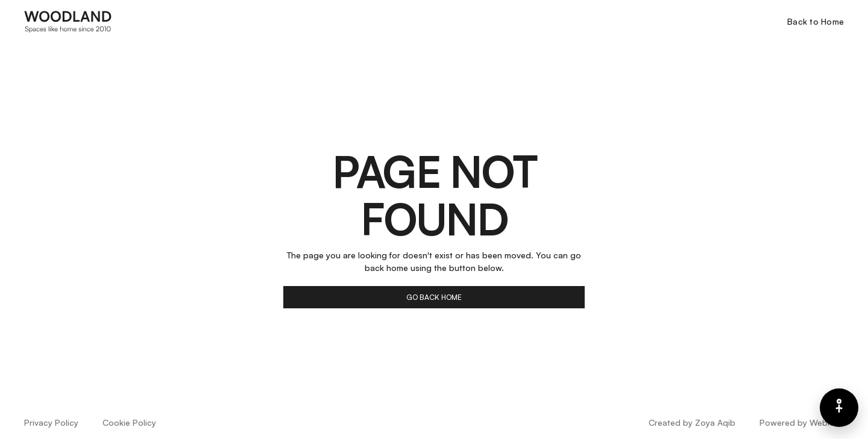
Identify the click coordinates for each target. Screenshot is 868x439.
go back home (434, 297)
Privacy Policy (51, 422)
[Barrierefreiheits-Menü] (839, 408)
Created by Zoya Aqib (692, 422)
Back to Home (816, 21)
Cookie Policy (129, 422)
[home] (68, 21)
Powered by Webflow (802, 422)
